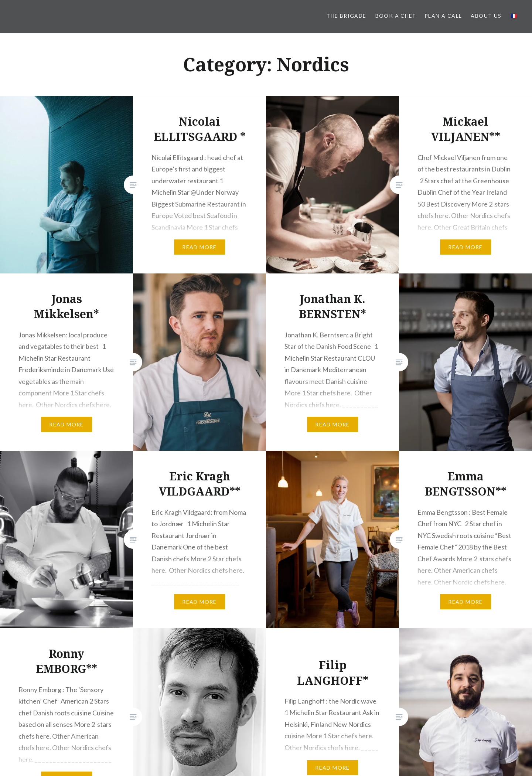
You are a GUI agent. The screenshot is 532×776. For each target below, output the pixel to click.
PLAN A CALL (443, 16)
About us (486, 16)
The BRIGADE (346, 16)
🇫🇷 (514, 16)
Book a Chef (395, 16)
